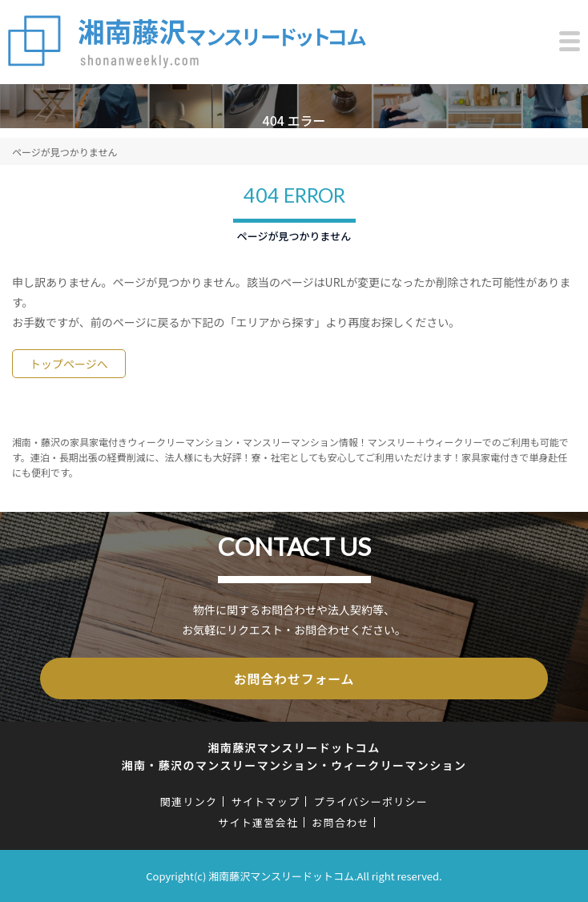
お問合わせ (340, 822)
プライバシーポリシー (371, 801)
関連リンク (189, 801)
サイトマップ (265, 801)
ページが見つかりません (64, 152)
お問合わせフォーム (294, 679)
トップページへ (69, 364)
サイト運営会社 (258, 822)
